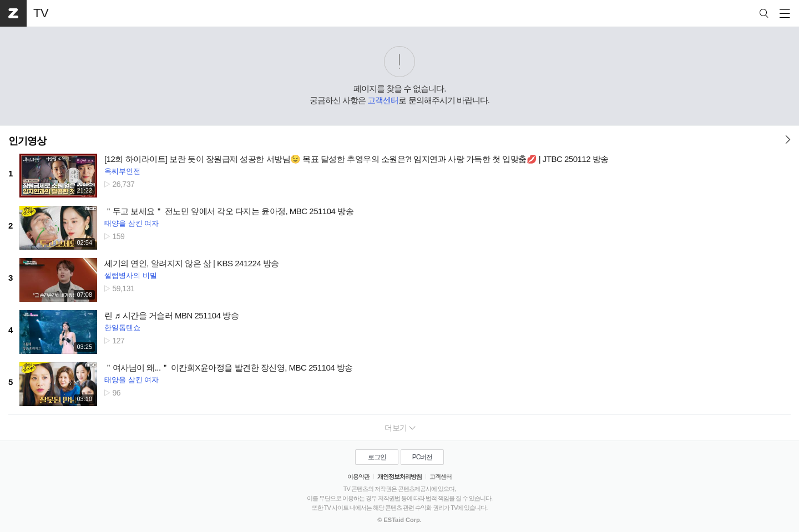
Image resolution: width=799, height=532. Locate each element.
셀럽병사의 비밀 (131, 275)
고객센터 (383, 100)
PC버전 (423, 457)
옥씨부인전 (122, 171)
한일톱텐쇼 (122, 328)
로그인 (377, 457)
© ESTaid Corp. (399, 520)
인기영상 (27, 141)
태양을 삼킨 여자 (132, 223)
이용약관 (358, 477)
